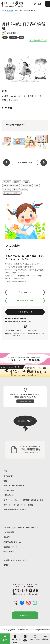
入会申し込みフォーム (12, 542)
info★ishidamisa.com (16, 318)
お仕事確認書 (9, 532)
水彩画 (24, 189)
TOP (5, 471)
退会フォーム (9, 551)
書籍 (21, 37)
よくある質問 (9, 490)
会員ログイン (25, 615)
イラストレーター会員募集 (14, 485)
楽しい (16, 189)
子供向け (17, 182)
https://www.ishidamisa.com (18, 321)
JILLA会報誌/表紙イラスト (18, 142)
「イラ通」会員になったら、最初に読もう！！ (22, 527)
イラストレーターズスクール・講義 (18, 505)
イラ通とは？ (9, 476)
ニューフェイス (35, 637)
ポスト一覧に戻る (25, 162)
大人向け (13, 37)
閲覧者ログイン (5, 638)
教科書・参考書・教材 (11, 185)
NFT (6, 565)
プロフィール (25, 292)
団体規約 (7, 537)
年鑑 (5, 481)
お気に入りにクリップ (38, 40)
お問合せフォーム (25, 312)
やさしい (7, 189)
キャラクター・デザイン (12, 193)
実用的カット (27, 185)
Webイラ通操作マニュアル (15, 509)
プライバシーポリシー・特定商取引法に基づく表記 (23, 500)
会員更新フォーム (10, 547)
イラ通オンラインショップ (15, 560)
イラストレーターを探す (15, 639)
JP (35, 4)
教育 (37, 185)
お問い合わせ (9, 495)
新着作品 (45, 637)
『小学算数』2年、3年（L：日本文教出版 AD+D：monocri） (30, 142)
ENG (39, 4)
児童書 (26, 182)
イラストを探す (25, 638)
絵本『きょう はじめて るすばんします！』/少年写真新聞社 (7, 142)
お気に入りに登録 (25, 301)
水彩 (5, 37)
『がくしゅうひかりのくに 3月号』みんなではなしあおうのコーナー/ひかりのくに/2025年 (42, 142)
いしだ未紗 (12, 33)
